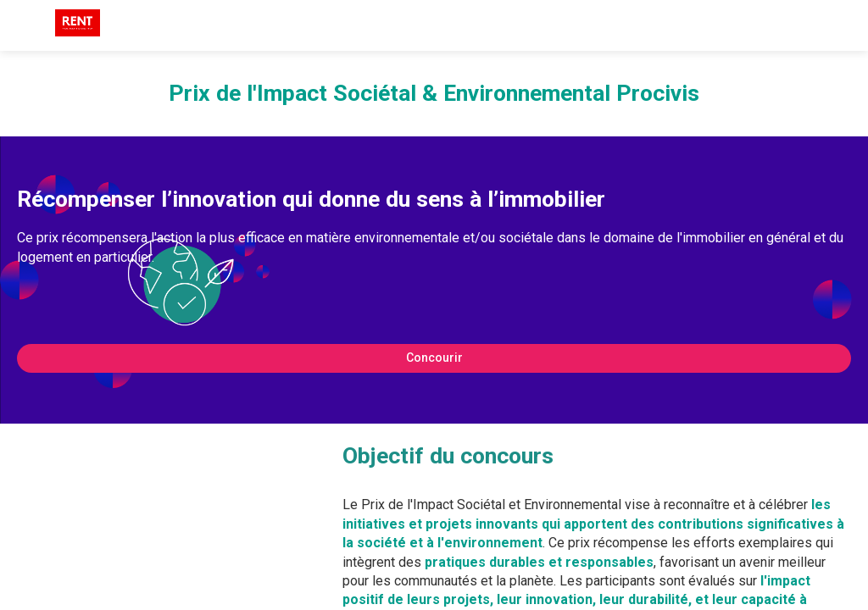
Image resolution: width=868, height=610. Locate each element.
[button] (25, 25)
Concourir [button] (434, 358)
